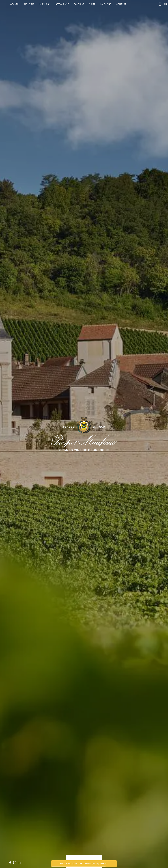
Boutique (79, 4)
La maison (45, 4)
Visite (92, 4)
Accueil (15, 4)
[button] (112, 864)
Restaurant (62, 4)
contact (121, 4)
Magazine (106, 4)
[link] (160, 4)
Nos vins (29, 4)
